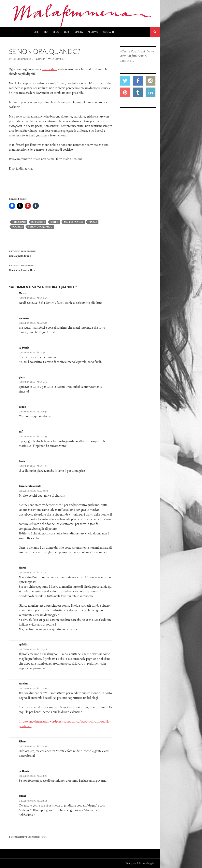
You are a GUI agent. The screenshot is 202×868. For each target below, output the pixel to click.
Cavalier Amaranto (30, 486)
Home (35, 32)
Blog (56, 32)
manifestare (50, 69)
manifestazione (74, 222)
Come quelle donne (61, 253)
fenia (22, 461)
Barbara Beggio (146, 863)
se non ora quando (40, 227)
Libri (67, 32)
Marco (23, 293)
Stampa (79, 32)
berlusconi (38, 222)
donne (55, 222)
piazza (93, 222)
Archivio (93, 32)
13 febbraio (19, 222)
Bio (46, 32)
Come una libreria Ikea (61, 268)
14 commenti (59, 59)
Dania (42, 59)
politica (18, 227)
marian (23, 684)
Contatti (108, 32)
